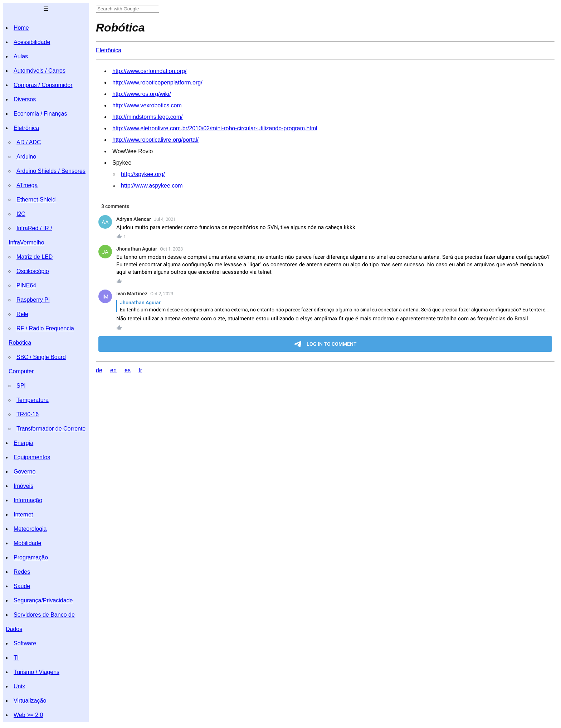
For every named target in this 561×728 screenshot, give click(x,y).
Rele (22, 314)
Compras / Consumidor (43, 85)
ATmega (27, 185)
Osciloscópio (33, 271)
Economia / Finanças (40, 114)
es (128, 370)
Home (21, 28)
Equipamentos (32, 457)
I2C (21, 214)
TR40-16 (28, 414)
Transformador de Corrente (51, 429)
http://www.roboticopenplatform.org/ (157, 82)
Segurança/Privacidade (43, 600)
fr (140, 370)
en (113, 370)
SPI (21, 386)
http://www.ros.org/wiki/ (142, 94)
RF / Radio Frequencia (45, 328)
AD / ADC (29, 142)
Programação (31, 557)
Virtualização (30, 701)
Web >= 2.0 (28, 715)
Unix (19, 686)
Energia (23, 443)
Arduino (26, 157)
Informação (28, 500)
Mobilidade (27, 543)
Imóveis (23, 486)
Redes (22, 572)
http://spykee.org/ (143, 174)
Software (25, 643)
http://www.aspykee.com (152, 186)
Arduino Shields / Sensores (51, 171)
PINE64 (26, 285)
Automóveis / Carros (40, 71)
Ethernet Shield (36, 200)
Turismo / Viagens (36, 672)
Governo (25, 472)
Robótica (20, 343)
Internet (23, 515)
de (99, 370)
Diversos (25, 99)
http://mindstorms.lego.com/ (148, 117)
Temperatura (33, 400)
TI (16, 658)
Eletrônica (26, 128)
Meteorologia (30, 529)
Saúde (22, 586)
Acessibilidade (32, 42)
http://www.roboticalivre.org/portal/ (155, 140)
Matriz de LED (35, 257)
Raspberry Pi (33, 300)
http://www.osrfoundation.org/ (149, 71)
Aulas (21, 56)
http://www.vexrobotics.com (147, 105)
